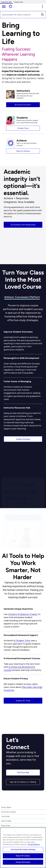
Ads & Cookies (6, 821)
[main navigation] (4, 7)
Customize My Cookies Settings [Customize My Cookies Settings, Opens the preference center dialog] (23, 850)
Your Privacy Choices (9, 812)
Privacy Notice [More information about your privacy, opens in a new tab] (34, 844)
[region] (23, 848)
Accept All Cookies (23, 862)
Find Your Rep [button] (23, 772)
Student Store (18, 2)
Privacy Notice (6, 807)
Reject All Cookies (23, 856)
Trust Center (5, 816)
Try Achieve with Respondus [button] (23, 225)
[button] (42, 6)
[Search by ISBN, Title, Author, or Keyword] (20, 15)
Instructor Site (6, 2)
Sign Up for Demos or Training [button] (23, 782)
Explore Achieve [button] (23, 439)
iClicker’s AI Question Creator (23, 614)
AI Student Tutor (22, 641)
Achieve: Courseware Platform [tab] (22, 297)
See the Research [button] (23, 517)
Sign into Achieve (23, 151)
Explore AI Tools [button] (23, 701)
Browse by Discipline (23, 105)
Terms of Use (6, 826)
